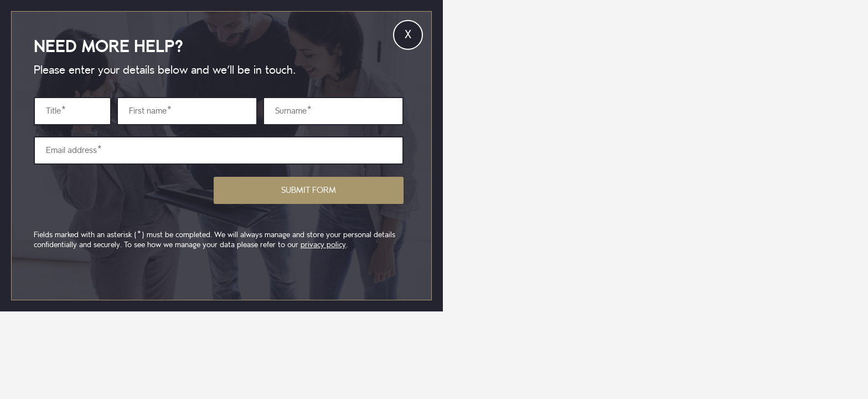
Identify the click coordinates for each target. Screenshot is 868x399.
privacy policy (323, 245)
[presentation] (118, 197)
